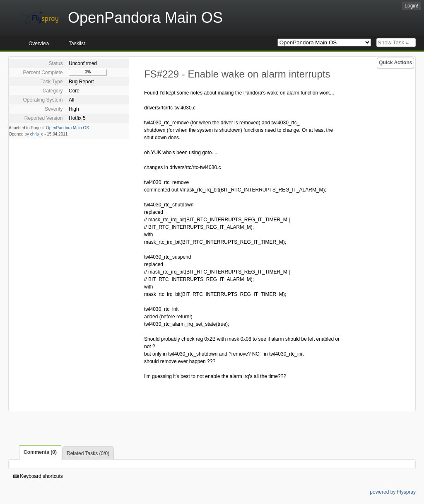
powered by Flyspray (393, 492)
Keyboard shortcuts (38, 476)
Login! (411, 6)
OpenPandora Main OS (67, 128)
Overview (39, 44)
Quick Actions (395, 63)
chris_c (37, 134)
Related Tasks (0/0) (88, 453)
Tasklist (77, 44)
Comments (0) (40, 452)
